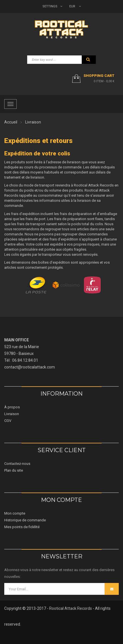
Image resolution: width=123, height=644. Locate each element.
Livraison (12, 414)
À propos (12, 407)
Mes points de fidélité (22, 527)
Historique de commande (25, 520)
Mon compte (15, 513)
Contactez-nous (17, 464)
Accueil (11, 122)
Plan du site (14, 470)
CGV (8, 421)
